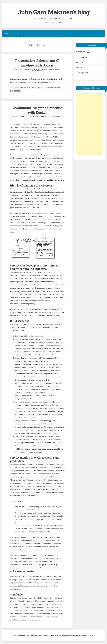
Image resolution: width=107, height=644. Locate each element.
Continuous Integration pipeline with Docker (37, 110)
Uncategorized (82, 73)
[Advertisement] (89, 124)
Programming (37, 71)
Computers (48, 69)
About (16, 33)
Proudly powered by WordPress (47, 635)
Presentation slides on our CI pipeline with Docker (37, 63)
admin (38, 69)
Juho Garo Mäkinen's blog (54, 12)
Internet (56, 69)
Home (7, 33)
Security (80, 62)
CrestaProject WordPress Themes (82, 635)
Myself (79, 68)
